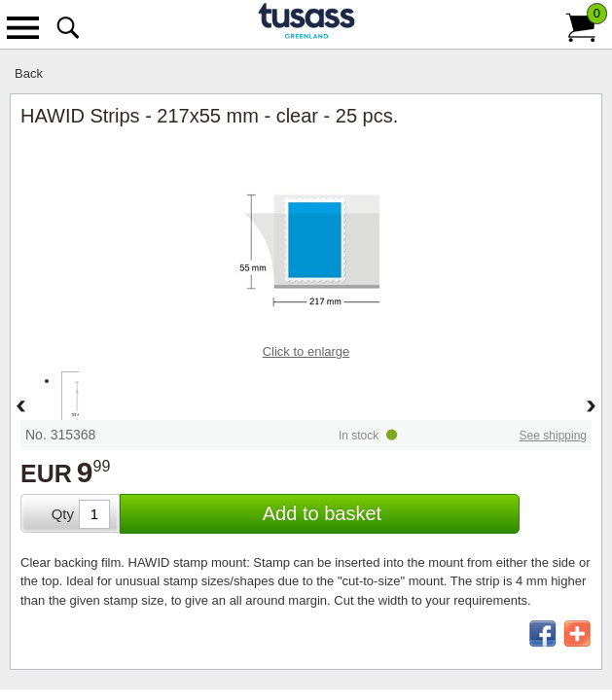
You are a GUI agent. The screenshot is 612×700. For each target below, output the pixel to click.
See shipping (553, 436)
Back (29, 73)
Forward (592, 407)
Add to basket (322, 513)
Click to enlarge (306, 351)
